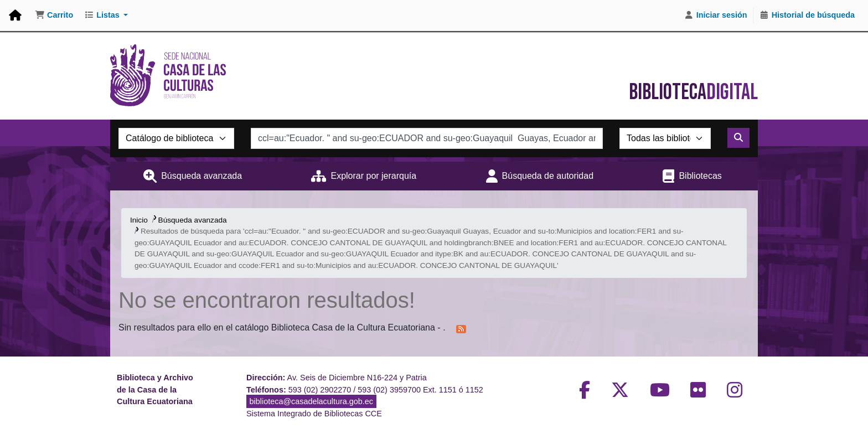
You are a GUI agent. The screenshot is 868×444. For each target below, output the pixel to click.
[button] (54, 16)
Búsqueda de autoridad (548, 176)
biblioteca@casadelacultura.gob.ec (311, 401)
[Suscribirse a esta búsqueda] (461, 328)
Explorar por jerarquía (373, 176)
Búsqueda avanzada (201, 176)
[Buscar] (738, 138)
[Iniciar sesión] (716, 16)
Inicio (139, 220)
